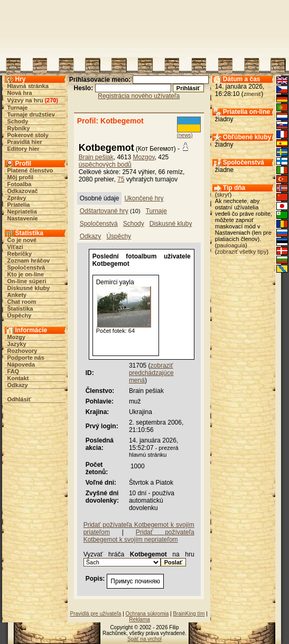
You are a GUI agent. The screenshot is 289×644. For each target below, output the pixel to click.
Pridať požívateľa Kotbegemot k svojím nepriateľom (139, 536)
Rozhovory (22, 351)
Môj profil (21, 177)
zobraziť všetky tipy (242, 252)
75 (121, 179)
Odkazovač (23, 191)
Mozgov (143, 157)
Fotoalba (20, 184)
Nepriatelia (22, 212)
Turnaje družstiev (31, 114)
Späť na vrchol (144, 639)
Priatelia (19, 205)
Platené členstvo (30, 170)
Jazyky (17, 344)
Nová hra (20, 93)
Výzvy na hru (25, 100)
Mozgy (16, 337)
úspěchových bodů (105, 165)
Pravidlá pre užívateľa (96, 614)
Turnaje (18, 108)
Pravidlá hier (25, 142)
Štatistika (20, 309)
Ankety (17, 295)
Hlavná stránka (28, 86)
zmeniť (252, 94)
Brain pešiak (96, 157)
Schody (18, 121)
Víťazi (15, 247)
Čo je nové (22, 240)
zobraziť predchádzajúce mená (151, 373)
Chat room (22, 302)
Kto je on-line (26, 274)
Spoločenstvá (26, 267)
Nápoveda (21, 364)
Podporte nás (26, 358)
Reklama (139, 619)
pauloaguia (231, 245)
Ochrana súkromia (147, 614)
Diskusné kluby (29, 288)
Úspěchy (20, 315)
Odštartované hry (104, 211)
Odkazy (18, 385)
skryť (223, 195)
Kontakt (18, 378)
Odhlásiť (20, 399)
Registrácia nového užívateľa (139, 96)
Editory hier (24, 149)
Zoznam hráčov (29, 261)
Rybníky (19, 128)
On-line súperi (27, 281)
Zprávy (17, 198)
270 (51, 100)
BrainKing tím (189, 614)
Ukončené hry (144, 198)
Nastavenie (23, 218)
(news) (185, 135)
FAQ (13, 371)
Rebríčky (20, 254)
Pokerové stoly (28, 135)
